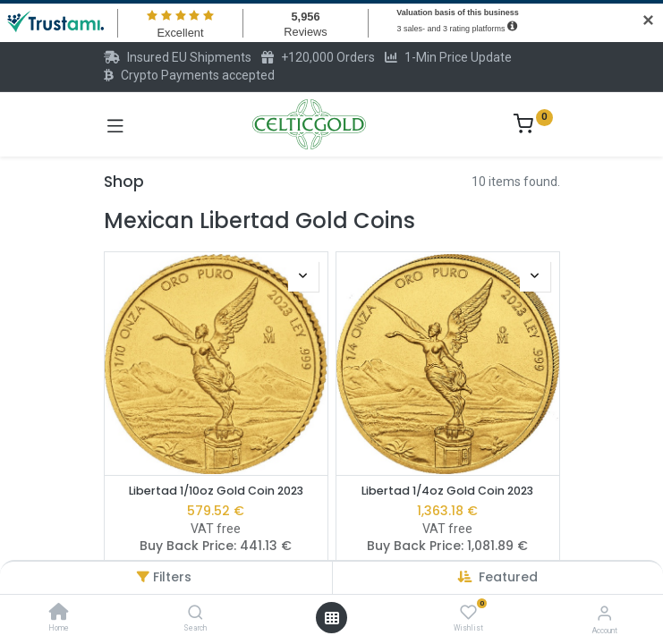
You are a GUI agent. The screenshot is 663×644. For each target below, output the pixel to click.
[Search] (195, 614)
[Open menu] (332, 618)
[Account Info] (604, 613)
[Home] (59, 614)
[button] (508, 577)
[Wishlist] (468, 613)
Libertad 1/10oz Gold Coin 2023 (216, 491)
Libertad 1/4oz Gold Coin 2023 (447, 491)
